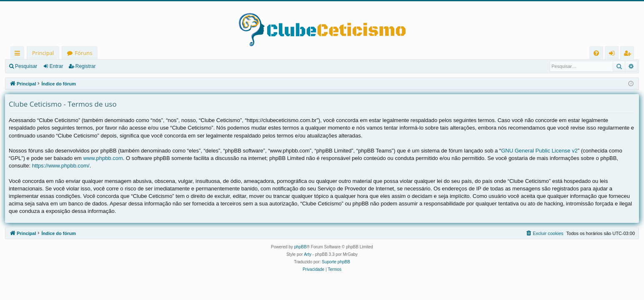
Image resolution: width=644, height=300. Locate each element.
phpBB (301, 247)
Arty (308, 254)
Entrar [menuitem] (614, 54)
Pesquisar (26, 66)
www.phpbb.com (103, 158)
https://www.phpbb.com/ (61, 166)
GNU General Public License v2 (539, 151)
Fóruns (83, 53)
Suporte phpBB (336, 262)
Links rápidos (19, 54)
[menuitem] (596, 53)
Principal (43, 53)
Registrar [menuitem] (629, 54)
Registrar (86, 66)
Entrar (56, 66)
